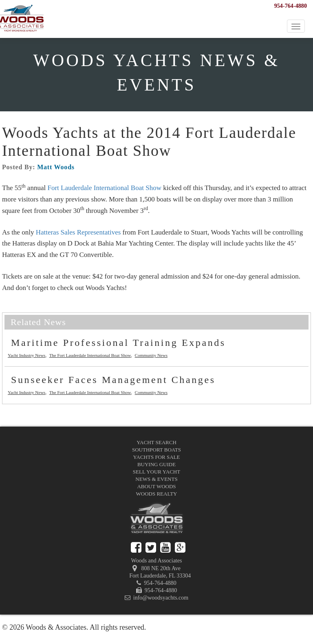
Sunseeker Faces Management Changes (113, 380)
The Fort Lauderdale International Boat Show (90, 355)
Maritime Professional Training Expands (118, 343)
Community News (151, 355)
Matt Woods (56, 167)
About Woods (156, 486)
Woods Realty (157, 494)
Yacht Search (156, 442)
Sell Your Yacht (156, 472)
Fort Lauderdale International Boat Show (104, 188)
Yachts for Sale (157, 457)
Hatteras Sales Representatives (78, 232)
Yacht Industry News (26, 355)
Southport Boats (156, 450)
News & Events (156, 479)
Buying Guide (156, 464)
